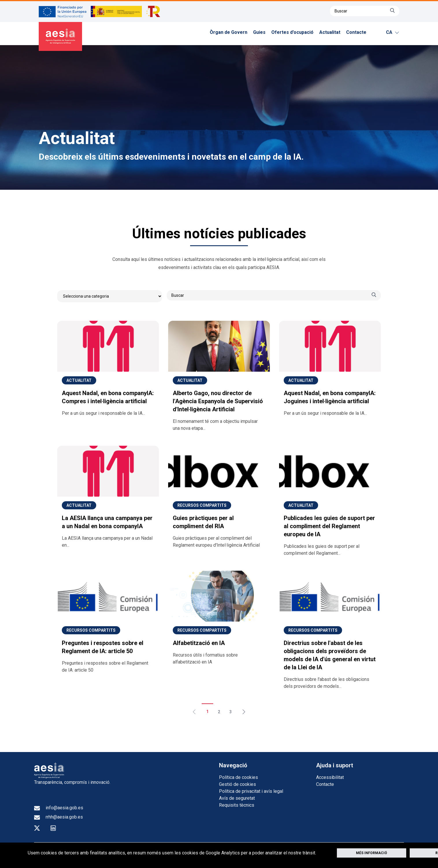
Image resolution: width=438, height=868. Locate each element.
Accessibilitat (330, 777)
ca (393, 32)
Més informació (372, 853)
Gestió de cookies (237, 784)
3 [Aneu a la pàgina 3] (231, 712)
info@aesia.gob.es (59, 808)
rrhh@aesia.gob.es (59, 817)
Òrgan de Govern (229, 32)
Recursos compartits (202, 505)
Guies (259, 32)
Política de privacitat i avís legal (251, 791)
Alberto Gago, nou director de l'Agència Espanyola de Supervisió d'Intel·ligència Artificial (218, 401)
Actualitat (330, 32)
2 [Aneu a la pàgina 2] (219, 712)
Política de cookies (239, 777)
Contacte (356, 32)
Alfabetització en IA (199, 643)
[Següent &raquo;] (242, 709)
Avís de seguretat (237, 798)
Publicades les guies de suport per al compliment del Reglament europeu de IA (329, 526)
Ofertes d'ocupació (292, 32)
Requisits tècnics (237, 805)
